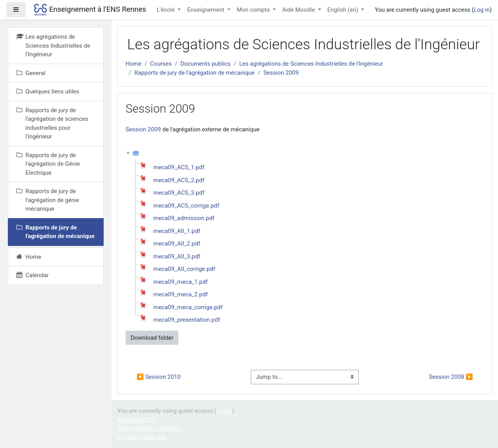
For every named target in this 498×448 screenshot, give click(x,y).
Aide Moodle (299, 10)
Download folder (152, 338)
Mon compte (254, 10)
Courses (161, 64)
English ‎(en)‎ (344, 10)
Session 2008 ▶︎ (451, 377)
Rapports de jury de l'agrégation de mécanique (194, 73)
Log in (482, 10)
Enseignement (206, 10)
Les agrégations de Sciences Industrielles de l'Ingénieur (311, 64)
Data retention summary (149, 428)
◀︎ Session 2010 (159, 377)
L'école (167, 10)
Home (133, 64)
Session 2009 (281, 73)
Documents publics (205, 64)
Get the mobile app (142, 437)
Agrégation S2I (137, 420)
